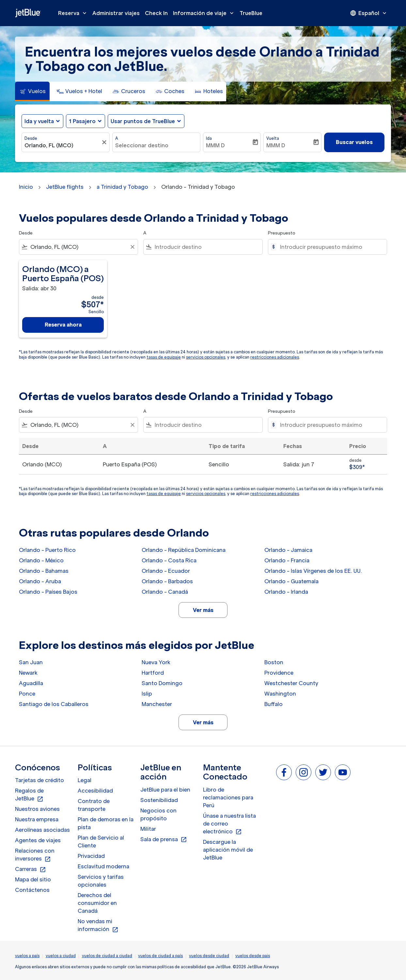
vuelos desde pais (253, 956)
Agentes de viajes (38, 840)
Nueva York (156, 662)
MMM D (215, 145)
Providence (279, 673)
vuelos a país (27, 956)
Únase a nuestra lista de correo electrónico (229, 824)
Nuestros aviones (37, 809)
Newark (28, 673)
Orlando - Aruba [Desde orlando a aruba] (40, 581)
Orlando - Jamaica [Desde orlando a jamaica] (288, 550)
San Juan (31, 662)
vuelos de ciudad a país (160, 956)
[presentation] (369, 13)
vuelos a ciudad (61, 956)
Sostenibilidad (159, 800)
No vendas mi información (98, 925)
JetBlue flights (65, 187)
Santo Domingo (162, 683)
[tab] (32, 91)
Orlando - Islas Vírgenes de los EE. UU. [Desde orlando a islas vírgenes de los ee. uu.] (313, 571)
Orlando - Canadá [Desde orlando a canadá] (165, 592)
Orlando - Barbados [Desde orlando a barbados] (167, 581)
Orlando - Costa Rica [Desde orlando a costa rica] (169, 560)
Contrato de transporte (94, 805)
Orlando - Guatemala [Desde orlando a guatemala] (291, 581)
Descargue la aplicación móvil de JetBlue (228, 850)
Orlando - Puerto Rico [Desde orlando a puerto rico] (47, 550)
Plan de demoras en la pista (106, 823)
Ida (209, 138)
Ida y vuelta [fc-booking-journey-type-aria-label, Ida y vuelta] (39, 121)
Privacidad (91, 856)
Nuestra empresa (37, 819)
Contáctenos (32, 890)
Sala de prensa (164, 840)
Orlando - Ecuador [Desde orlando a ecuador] (166, 571)
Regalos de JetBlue (29, 795)
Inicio (26, 187)
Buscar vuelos (354, 142)
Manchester (157, 704)
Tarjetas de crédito (39, 780)
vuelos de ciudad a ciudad (107, 956)
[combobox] (62, 145)
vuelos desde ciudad (209, 956)
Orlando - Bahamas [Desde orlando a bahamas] (44, 571)
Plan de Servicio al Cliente (101, 842)
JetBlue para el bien (165, 790)
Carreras (31, 869)
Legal (85, 780)
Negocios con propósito (158, 814)
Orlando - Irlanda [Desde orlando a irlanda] (286, 592)
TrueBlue (251, 13)
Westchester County (291, 683)
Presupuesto (282, 233)
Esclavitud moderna (103, 866)
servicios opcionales (206, 357)
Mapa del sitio (33, 879)
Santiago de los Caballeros (54, 704)
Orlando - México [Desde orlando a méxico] (41, 560)
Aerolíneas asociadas (42, 830)
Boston (274, 662)
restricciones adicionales (275, 357)
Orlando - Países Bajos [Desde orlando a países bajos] (48, 592)
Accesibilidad (95, 791)
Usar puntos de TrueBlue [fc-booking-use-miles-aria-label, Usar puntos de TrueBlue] (143, 121)
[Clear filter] (132, 247)
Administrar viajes (116, 13)
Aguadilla (31, 683)
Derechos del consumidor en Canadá (97, 903)
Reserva (74, 13)
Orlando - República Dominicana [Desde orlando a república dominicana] (184, 550)
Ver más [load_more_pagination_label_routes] (203, 610)
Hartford (153, 673)
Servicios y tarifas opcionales (101, 881)
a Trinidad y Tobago (122, 187)
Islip (147, 694)
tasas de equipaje (164, 357)
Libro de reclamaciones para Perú (228, 797)
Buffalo (273, 704)
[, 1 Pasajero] (82, 121)
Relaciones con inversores (35, 855)
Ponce (27, 694)
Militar (148, 829)
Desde (31, 138)
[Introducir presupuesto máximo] (330, 247)
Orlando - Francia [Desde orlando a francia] (287, 560)
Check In (156, 13)
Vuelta (273, 138)
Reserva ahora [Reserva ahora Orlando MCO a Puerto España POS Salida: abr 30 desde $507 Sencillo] (63, 325)
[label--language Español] (369, 13)
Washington (280, 694)
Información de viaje (205, 13)
